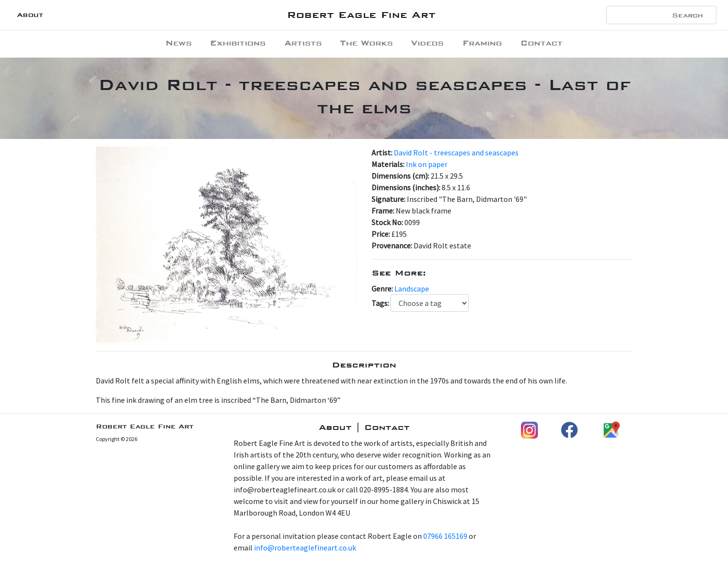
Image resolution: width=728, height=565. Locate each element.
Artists (303, 43)
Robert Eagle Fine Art (361, 15)
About (30, 15)
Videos (427, 43)
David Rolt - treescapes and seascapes (456, 153)
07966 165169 (445, 536)
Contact (542, 43)
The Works (366, 43)
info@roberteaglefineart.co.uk (305, 548)
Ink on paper (427, 164)
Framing (482, 43)
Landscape (412, 289)
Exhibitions (238, 43)
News (178, 43)
